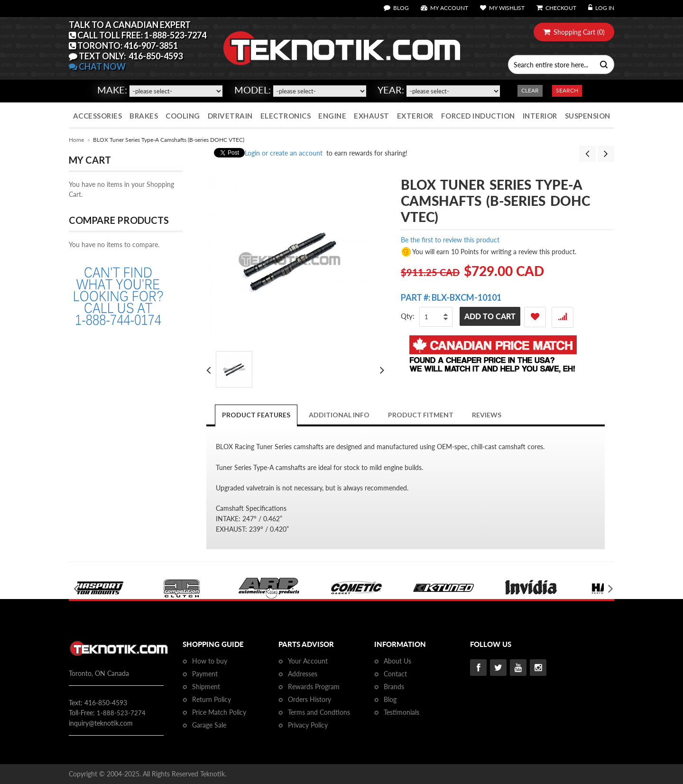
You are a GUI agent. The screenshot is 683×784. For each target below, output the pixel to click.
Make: (112, 90)
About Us (397, 661)
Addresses (303, 674)
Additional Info (339, 415)
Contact (395, 674)
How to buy (210, 661)
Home (76, 140)
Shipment (206, 687)
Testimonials (401, 712)
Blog (390, 699)
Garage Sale (209, 725)
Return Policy (212, 699)
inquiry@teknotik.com (101, 723)
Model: (253, 90)
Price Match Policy (219, 712)
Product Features (256, 415)
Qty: (408, 316)
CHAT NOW (97, 66)
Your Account (308, 661)
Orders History (309, 699)
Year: (391, 90)
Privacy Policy (308, 725)
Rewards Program (314, 687)
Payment (205, 674)
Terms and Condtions (319, 712)
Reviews (487, 415)
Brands (394, 687)
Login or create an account (284, 153)
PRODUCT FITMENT (421, 415)
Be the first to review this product (450, 240)
